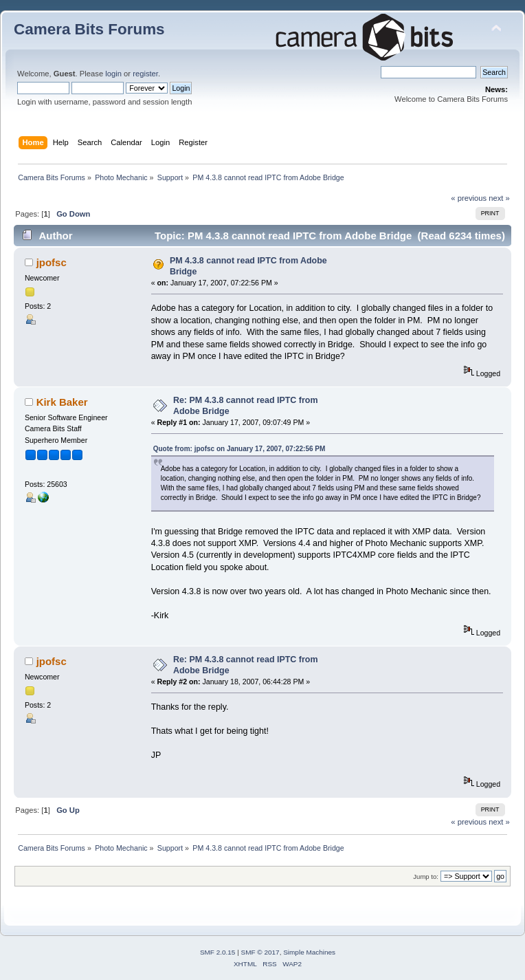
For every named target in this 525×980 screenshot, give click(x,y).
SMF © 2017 (260, 952)
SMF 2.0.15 (218, 952)
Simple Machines (309, 952)
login (113, 74)
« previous (469, 198)
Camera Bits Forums (89, 29)
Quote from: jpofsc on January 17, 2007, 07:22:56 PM (239, 449)
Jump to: (426, 876)
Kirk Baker (62, 402)
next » (499, 198)
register (145, 74)
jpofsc (52, 262)
